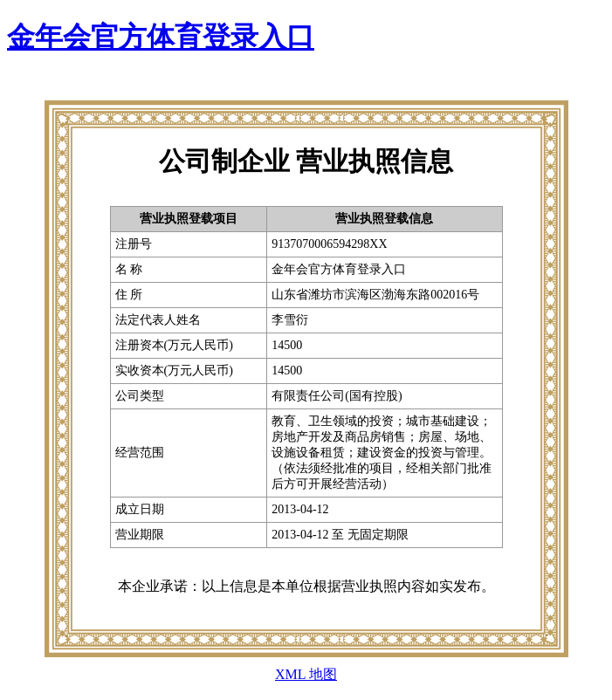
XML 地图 (306, 674)
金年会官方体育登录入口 (161, 37)
